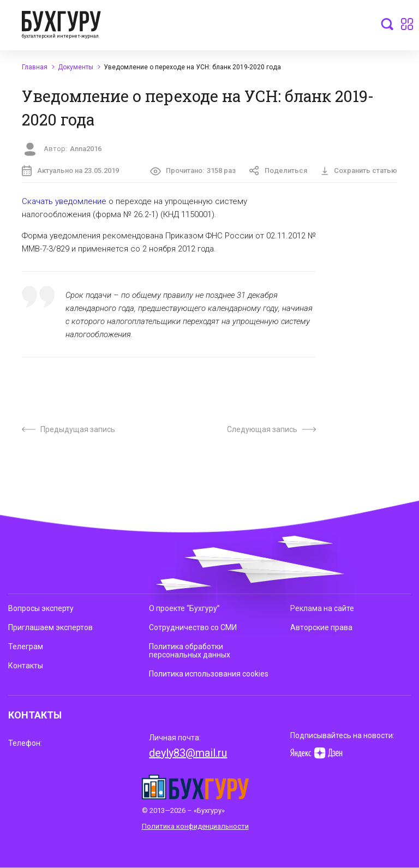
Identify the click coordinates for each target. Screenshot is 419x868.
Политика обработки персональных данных (190, 651)
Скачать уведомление (64, 201)
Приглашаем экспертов (50, 627)
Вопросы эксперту (41, 608)
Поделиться (278, 171)
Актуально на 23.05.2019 (70, 171)
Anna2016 (86, 149)
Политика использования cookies (209, 674)
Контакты (26, 666)
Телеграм (26, 646)
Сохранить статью (359, 170)
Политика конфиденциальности (195, 826)
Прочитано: (193, 171)
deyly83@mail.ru (188, 753)
